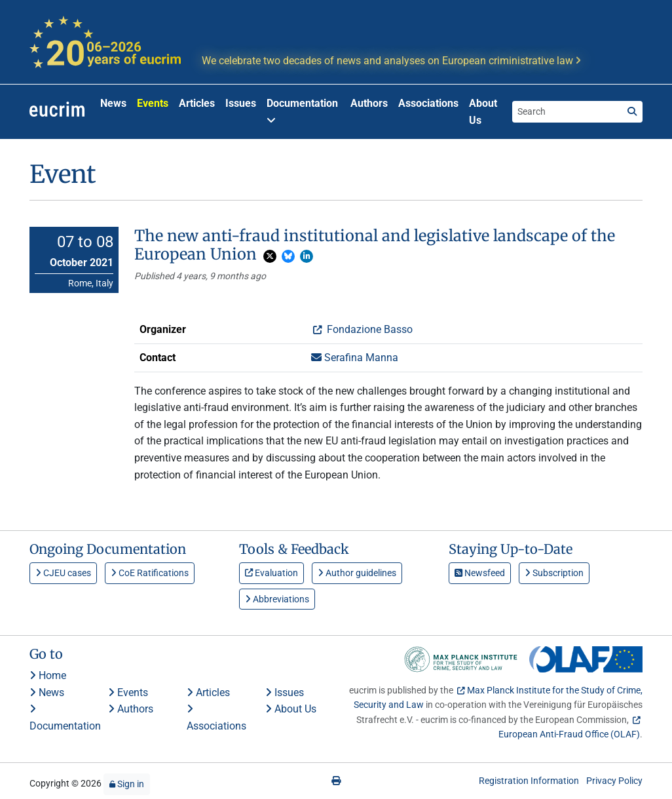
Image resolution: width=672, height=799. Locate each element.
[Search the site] (567, 111)
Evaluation (271, 573)
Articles (197, 103)
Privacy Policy (614, 781)
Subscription (554, 573)
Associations (428, 103)
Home (48, 675)
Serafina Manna (355, 358)
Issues (241, 103)
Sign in (127, 784)
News (113, 103)
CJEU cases (63, 573)
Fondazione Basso (368, 329)
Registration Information (529, 781)
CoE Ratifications (150, 573)
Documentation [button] (302, 111)
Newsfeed (480, 573)
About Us (483, 112)
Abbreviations (277, 599)
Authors (369, 103)
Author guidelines (357, 573)
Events (153, 103)
